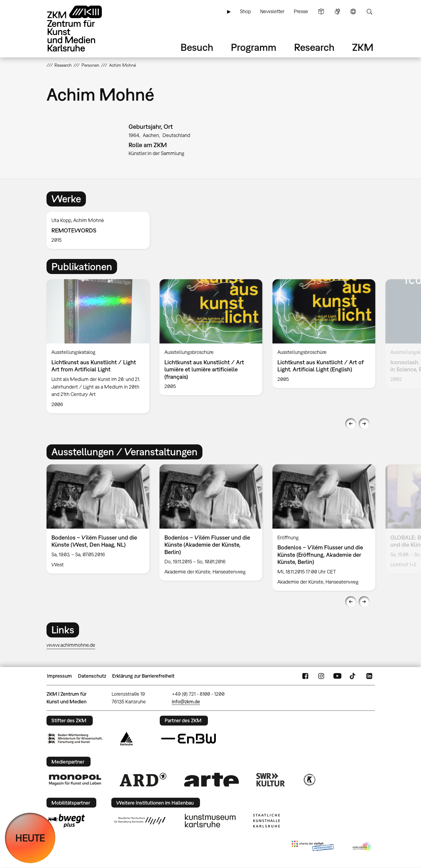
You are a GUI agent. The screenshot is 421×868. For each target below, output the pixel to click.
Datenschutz (92, 676)
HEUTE (30, 838)
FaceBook (305, 676)
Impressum (59, 676)
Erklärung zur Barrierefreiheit (143, 676)
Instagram (321, 676)
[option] (101, 230)
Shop (245, 11)
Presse (301, 11)
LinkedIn (369, 676)
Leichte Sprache (321, 11)
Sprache (353, 11)
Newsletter (272, 11)
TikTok (353, 676)
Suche (369, 11)
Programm (254, 47)
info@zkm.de (186, 702)
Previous (351, 424)
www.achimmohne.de (71, 645)
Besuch (197, 47)
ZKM (363, 47)
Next (364, 424)
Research (314, 47)
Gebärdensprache (337, 11)
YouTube (337, 676)
